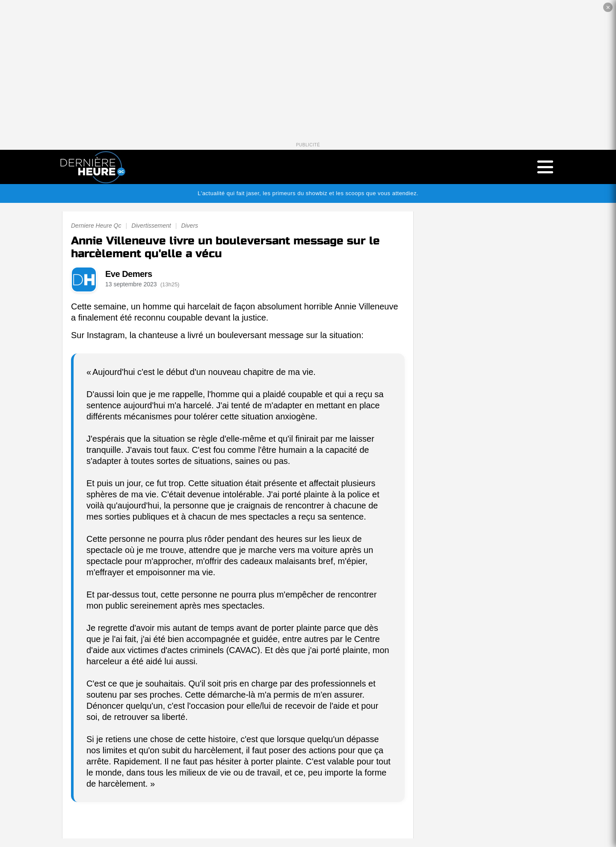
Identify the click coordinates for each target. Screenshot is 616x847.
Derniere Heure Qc (96, 226)
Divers (190, 226)
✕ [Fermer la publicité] (608, 7)
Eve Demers (129, 274)
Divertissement (151, 226)
